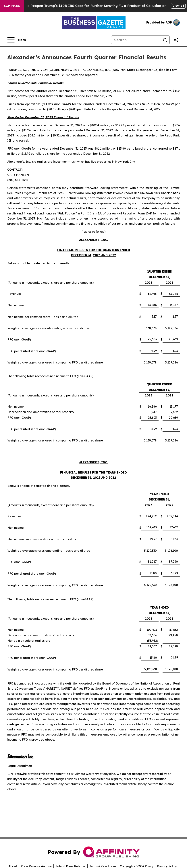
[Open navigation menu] (17, 40)
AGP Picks (12, 6)
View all (178, 6)
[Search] (136, 40)
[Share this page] (176, 40)
